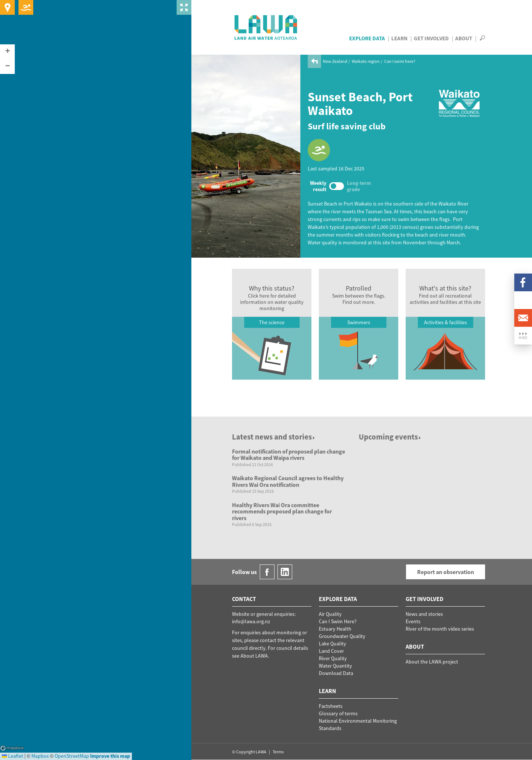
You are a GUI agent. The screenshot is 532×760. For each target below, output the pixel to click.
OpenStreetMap (72, 756)
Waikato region (366, 61)
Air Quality (330, 614)
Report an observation (446, 572)
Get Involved (431, 38)
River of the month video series (440, 629)
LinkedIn (523, 300)
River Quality (333, 658)
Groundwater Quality (342, 636)
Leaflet (13, 756)
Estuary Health (335, 629)
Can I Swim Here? (338, 621)
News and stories (424, 614)
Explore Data (367, 38)
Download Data (336, 673)
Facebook (523, 282)
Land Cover (331, 651)
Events (413, 621)
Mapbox (12, 748)
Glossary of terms (338, 713)
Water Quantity (335, 666)
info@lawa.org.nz (251, 621)
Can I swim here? (400, 61)
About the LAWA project (432, 662)
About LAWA (254, 656)
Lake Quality (332, 644)
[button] (7, 52)
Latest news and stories (274, 437)
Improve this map (110, 756)
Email (523, 318)
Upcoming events (390, 437)
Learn (399, 38)
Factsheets (331, 706)
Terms (278, 752)
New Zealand (335, 61)
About (464, 38)
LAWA (266, 27)
